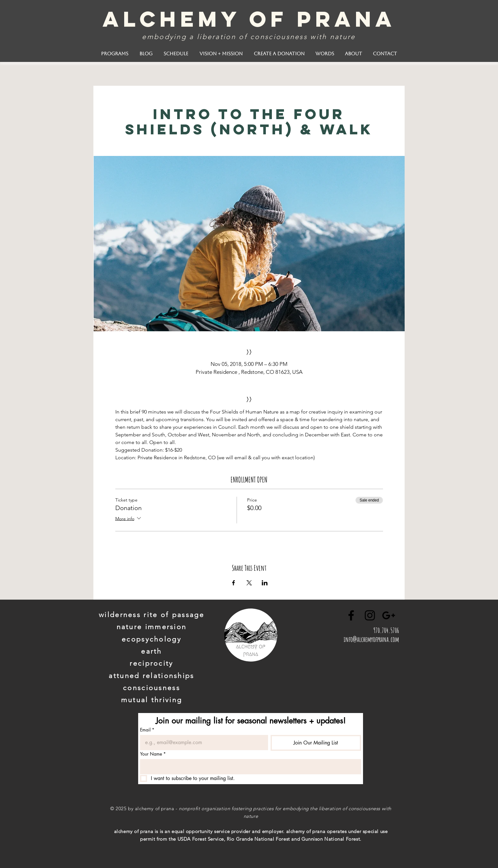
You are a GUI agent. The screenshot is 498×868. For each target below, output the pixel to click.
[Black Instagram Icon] (370, 615)
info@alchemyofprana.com (371, 639)
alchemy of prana (249, 19)
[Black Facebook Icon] (351, 615)
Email (147, 730)
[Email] (202, 743)
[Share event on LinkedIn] (265, 583)
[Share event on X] (249, 583)
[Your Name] (249, 767)
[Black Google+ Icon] (389, 615)
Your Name (153, 754)
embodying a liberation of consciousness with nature (249, 37)
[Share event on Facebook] (234, 583)
